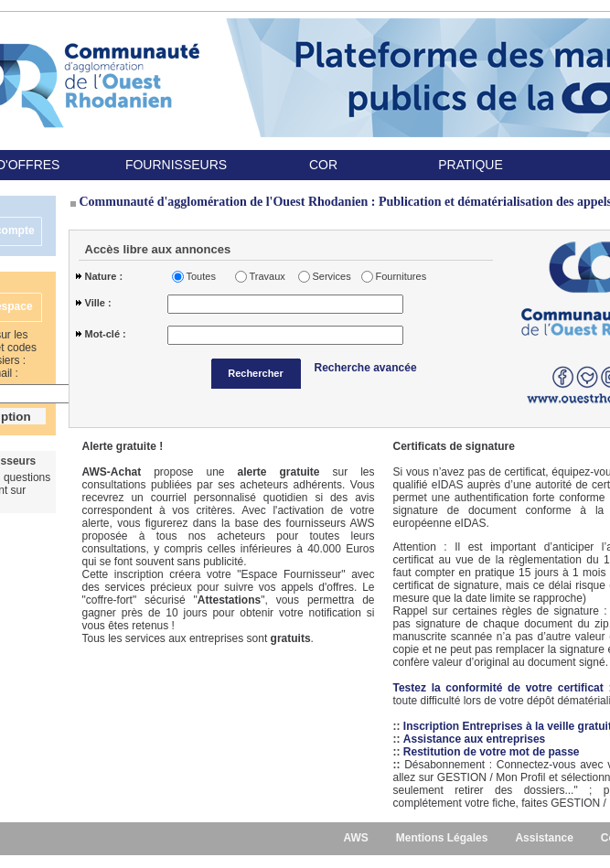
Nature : (104, 276)
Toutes (201, 276)
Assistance (544, 838)
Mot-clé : (106, 334)
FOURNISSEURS (176, 165)
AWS (355, 838)
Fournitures (398, 276)
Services (332, 276)
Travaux (268, 276)
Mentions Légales (442, 838)
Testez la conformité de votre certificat (501, 688)
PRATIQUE (471, 165)
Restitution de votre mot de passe (492, 752)
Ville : (98, 303)
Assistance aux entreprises (474, 739)
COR (323, 165)
